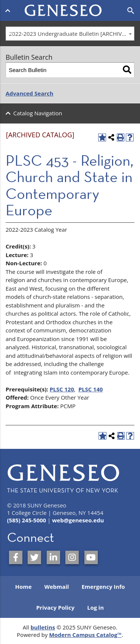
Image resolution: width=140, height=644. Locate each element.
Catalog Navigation (38, 113)
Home (23, 587)
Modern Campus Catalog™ (85, 635)
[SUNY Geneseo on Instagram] (72, 557)
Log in (95, 607)
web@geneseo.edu (78, 520)
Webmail (57, 587)
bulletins (43, 627)
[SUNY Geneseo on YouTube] (91, 557)
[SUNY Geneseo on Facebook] (16, 557)
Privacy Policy (55, 607)
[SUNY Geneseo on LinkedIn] (53, 557)
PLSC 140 (91, 389)
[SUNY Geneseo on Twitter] (34, 557)
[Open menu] (9, 10)
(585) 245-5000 (27, 520)
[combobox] (70, 34)
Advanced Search (29, 93)
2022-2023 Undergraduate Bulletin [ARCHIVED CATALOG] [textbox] (72, 34)
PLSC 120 (62, 389)
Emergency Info (103, 587)
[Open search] (131, 11)
